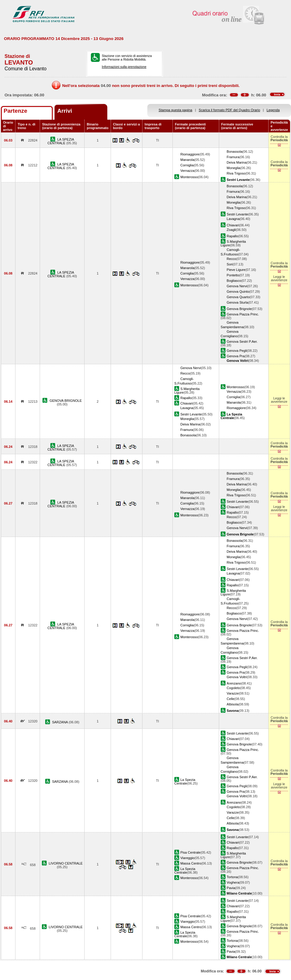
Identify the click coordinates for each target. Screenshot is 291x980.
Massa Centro (191, 863)
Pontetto (233, 275)
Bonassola (235, 152)
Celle (231, 699)
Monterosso (189, 177)
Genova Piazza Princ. (243, 314)
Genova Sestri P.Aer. (242, 342)
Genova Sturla (237, 302)
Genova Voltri (237, 677)
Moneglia (234, 168)
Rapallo (232, 236)
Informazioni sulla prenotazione (124, 67)
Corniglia (187, 165)
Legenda (273, 110)
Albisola (233, 704)
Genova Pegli (237, 351)
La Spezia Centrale (185, 782)
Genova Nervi (237, 286)
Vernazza (187, 171)
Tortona (232, 877)
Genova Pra (236, 356)
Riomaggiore (190, 154)
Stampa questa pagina (175, 110)
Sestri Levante (237, 214)
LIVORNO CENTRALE (66, 863)
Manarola (187, 160)
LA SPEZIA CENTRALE (61, 141)
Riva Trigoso (236, 173)
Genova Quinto (238, 292)
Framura (233, 157)
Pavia (231, 888)
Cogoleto (233, 688)
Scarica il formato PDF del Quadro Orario (230, 110)
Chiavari (233, 225)
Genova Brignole (239, 309)
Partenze (15, 111)
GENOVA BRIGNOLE (66, 401)
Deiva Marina (237, 162)
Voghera (233, 882)
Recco (231, 259)
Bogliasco (234, 281)
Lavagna (233, 219)
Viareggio (187, 858)
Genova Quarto (238, 297)
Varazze (233, 693)
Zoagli (231, 230)
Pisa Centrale (191, 852)
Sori (230, 264)
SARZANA (60, 722)
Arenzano (234, 683)
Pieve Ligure (236, 270)
